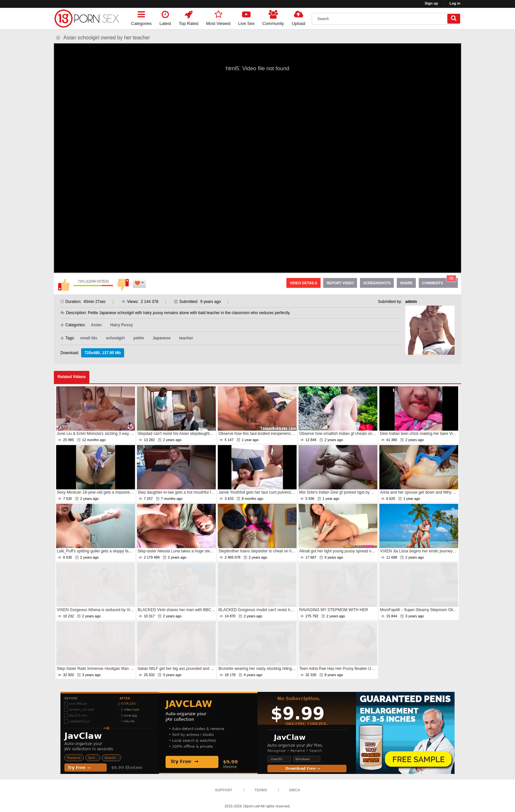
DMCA (294, 790)
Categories (141, 17)
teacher (186, 338)
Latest (165, 17)
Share (406, 283)
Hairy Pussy (122, 325)
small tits (89, 338)
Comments (439, 281)
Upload (298, 17)
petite (139, 338)
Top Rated (189, 17)
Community (273, 17)
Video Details (303, 283)
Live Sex (246, 17)
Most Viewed (218, 17)
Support (224, 790)
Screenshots (377, 283)
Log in (455, 3)
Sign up (431, 3)
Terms (261, 790)
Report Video (340, 283)
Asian (96, 325)
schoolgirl (115, 338)
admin (411, 302)
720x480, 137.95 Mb (103, 353)
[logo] (87, 19)
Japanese (161, 338)
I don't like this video (123, 285)
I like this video (64, 285)
